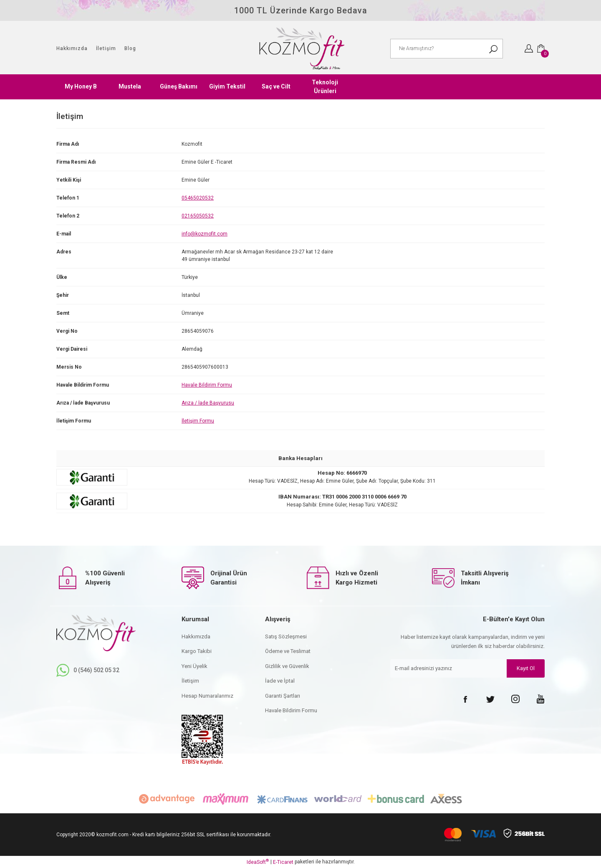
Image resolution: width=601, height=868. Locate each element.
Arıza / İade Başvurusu (208, 403)
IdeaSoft (258, 862)
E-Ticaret (283, 862)
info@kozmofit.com (205, 234)
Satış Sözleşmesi (286, 636)
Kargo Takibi (197, 651)
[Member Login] (529, 48)
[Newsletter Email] (467, 669)
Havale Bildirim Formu (207, 385)
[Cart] (541, 48)
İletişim (106, 48)
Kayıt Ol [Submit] (526, 669)
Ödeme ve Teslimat (288, 651)
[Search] (447, 49)
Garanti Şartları (283, 696)
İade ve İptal (280, 681)
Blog (130, 48)
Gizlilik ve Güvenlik (287, 666)
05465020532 (198, 198)
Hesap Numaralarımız (207, 696)
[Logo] (300, 49)
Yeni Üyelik (194, 666)
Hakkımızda (72, 48)
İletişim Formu (198, 421)
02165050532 (198, 216)
